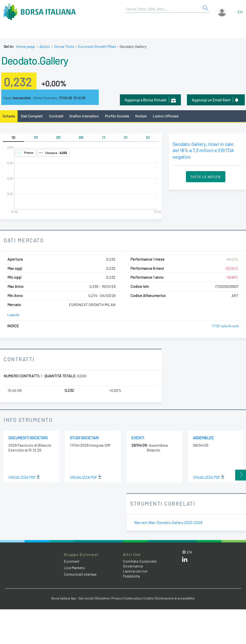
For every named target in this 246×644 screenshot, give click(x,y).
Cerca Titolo (64, 46)
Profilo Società (118, 116)
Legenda (13, 315)
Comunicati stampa (80, 574)
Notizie (142, 116)
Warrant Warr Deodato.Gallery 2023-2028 (168, 522)
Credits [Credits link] (148, 598)
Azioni (45, 46)
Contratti (56, 116)
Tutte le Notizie (206, 177)
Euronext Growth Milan (97, 46)
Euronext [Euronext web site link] (72, 561)
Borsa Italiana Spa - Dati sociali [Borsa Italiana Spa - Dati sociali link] (72, 598)
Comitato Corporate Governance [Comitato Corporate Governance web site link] (140, 564)
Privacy (117, 598)
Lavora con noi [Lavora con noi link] (135, 571)
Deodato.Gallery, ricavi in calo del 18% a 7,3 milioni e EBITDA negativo (203, 150)
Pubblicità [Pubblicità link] (131, 576)
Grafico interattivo (84, 116)
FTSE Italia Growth (225, 326)
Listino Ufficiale (166, 116)
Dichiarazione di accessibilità (175, 598)
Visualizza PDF (24, 477)
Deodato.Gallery (35, 60)
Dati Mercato (24, 240)
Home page (26, 46)
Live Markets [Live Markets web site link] (75, 568)
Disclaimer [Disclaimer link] (103, 598)
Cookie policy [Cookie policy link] (133, 598)
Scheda (9, 116)
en (240, 12)
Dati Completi (32, 116)
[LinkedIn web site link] (185, 561)
